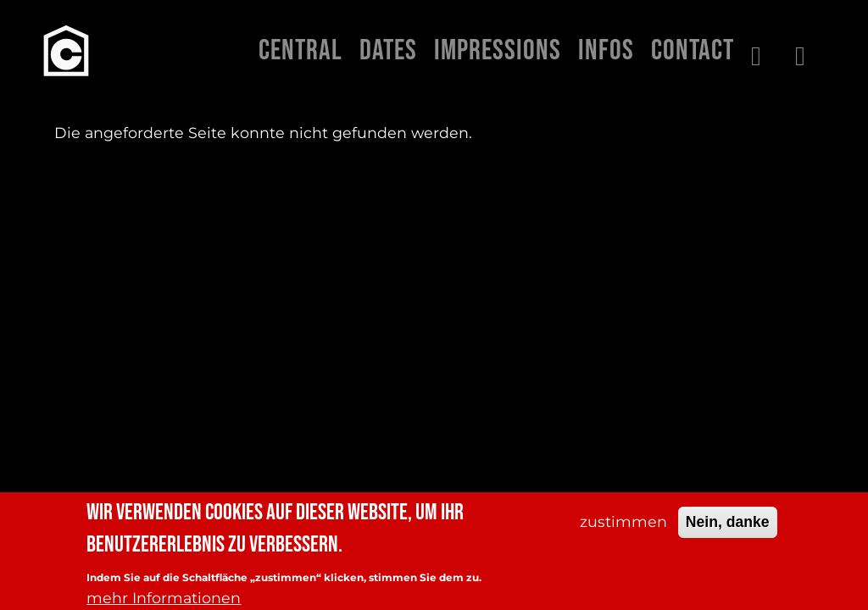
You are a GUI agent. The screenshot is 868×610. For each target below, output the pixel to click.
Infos (606, 51)
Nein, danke (728, 530)
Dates (388, 51)
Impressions (498, 51)
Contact (693, 51)
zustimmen (623, 530)
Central (300, 51)
